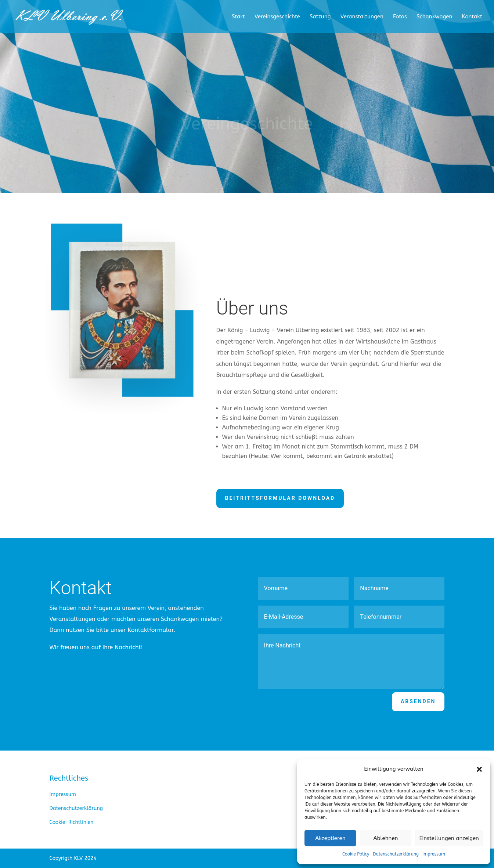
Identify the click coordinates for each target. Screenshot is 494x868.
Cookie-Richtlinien (72, 822)
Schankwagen (434, 17)
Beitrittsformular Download (280, 498)
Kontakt (472, 17)
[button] (479, 769)
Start (238, 17)
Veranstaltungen (362, 17)
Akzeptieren (330, 838)
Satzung (320, 17)
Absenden (418, 701)
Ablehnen (386, 838)
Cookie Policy (356, 854)
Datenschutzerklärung (396, 854)
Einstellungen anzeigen (449, 838)
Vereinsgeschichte (277, 17)
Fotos (400, 17)
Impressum (434, 854)
